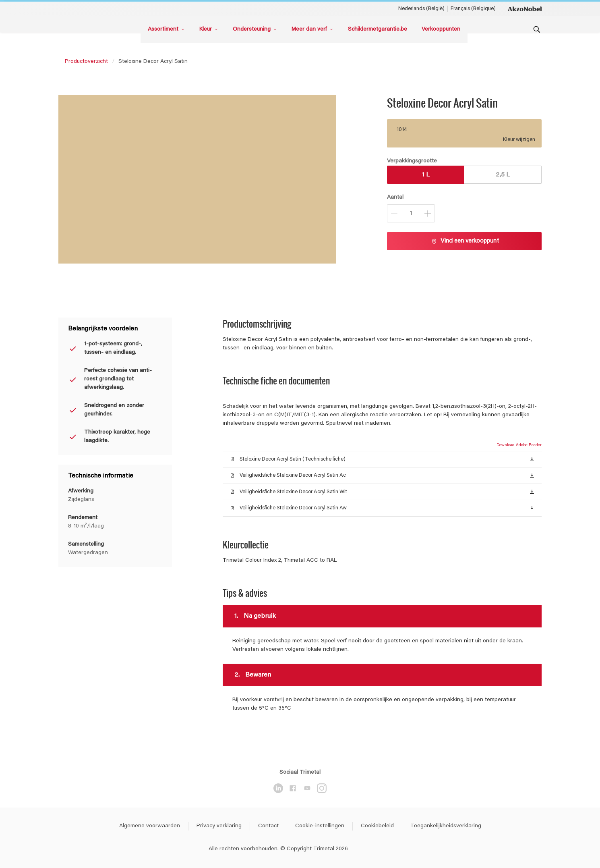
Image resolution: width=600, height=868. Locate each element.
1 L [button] (426, 175)
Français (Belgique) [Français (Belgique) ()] (473, 9)
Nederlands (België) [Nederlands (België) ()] (421, 9)
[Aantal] (411, 213)
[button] (532, 459)
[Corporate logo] (525, 8)
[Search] (537, 29)
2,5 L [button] (503, 175)
